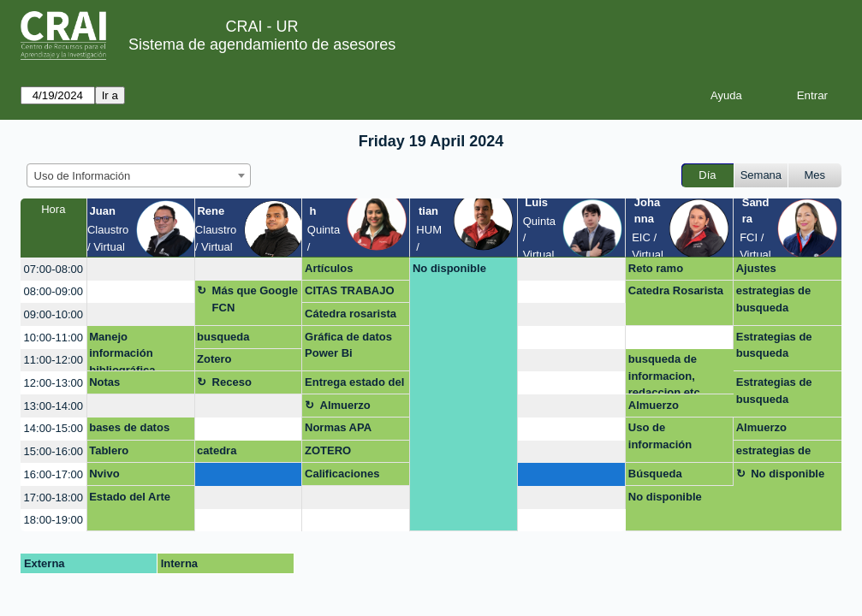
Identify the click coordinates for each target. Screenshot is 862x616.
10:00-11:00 (54, 338)
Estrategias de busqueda (774, 345)
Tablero (109, 450)
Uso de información (660, 436)
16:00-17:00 (54, 474)
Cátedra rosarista (351, 314)
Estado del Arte (130, 497)
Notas (104, 382)
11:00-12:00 (54, 360)
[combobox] (139, 175)
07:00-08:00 (54, 269)
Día (707, 175)
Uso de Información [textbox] (83, 176)
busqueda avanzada (223, 340)
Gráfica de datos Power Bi (348, 345)
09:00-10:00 (54, 314)
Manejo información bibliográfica (122, 351)
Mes (815, 175)
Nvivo (104, 474)
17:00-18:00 (54, 498)
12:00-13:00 (54, 383)
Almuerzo (345, 405)
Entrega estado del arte (354, 385)
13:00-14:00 (54, 406)
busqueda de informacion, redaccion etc (664, 373)
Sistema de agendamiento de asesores (262, 44)
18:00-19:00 (54, 520)
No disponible (449, 268)
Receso (232, 382)
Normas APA (338, 427)
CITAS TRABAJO (349, 290)
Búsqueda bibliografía (658, 477)
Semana (761, 175)
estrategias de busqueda (773, 299)
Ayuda (726, 95)
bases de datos (129, 427)
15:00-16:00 (54, 451)
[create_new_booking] (141, 269)
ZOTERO (328, 450)
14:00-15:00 (54, 428)
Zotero (214, 359)
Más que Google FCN (255, 299)
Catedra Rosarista (676, 290)
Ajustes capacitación (770, 271)
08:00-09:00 (54, 291)
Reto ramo (656, 268)
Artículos (329, 268)
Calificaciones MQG (342, 477)
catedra (217, 450)
